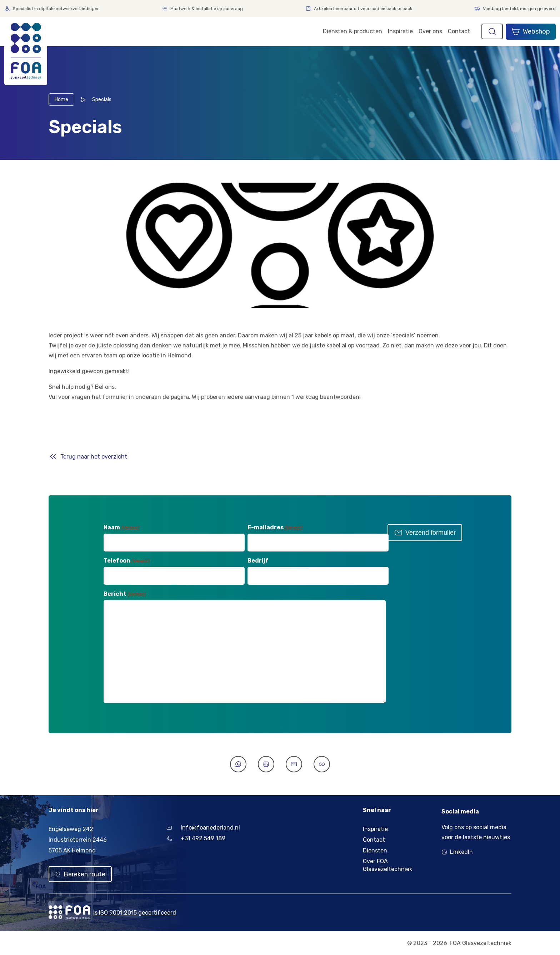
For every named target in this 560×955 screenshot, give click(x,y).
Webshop (531, 31)
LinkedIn (461, 852)
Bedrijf (257, 561)
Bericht (124, 594)
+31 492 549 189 (196, 838)
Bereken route (80, 874)
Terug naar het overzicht (94, 457)
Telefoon (126, 561)
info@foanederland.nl (203, 828)
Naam (121, 527)
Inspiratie (400, 31)
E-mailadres (274, 527)
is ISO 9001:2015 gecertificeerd (135, 913)
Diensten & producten (352, 31)
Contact (459, 31)
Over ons (430, 31)
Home (61, 100)
